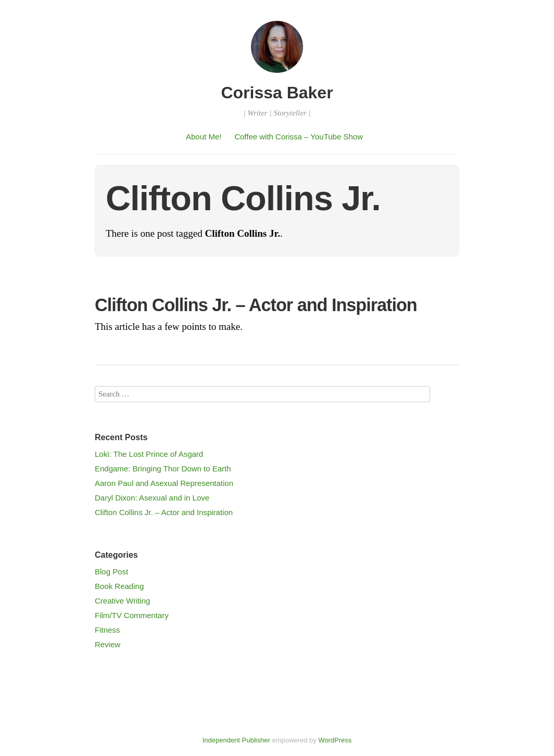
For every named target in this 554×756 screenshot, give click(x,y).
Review (108, 644)
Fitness (107, 630)
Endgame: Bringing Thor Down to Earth (163, 469)
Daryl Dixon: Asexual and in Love (152, 498)
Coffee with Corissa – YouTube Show (299, 137)
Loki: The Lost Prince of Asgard (149, 454)
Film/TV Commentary (132, 615)
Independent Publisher (236, 740)
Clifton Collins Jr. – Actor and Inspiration (256, 305)
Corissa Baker (277, 93)
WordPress (335, 740)
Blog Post (111, 572)
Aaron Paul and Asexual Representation (164, 483)
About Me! (204, 137)
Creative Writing (122, 601)
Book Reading (119, 586)
